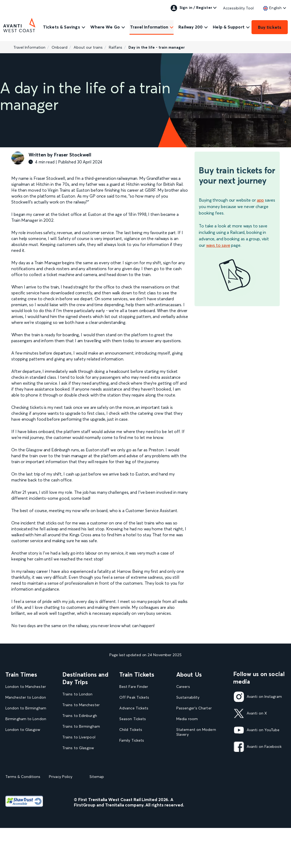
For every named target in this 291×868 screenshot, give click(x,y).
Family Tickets (132, 740)
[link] (272, 8)
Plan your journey (135, 772)
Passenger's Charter (194, 708)
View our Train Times (25, 762)
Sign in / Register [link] (191, 8)
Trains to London (77, 694)
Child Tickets (131, 730)
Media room (187, 719)
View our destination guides (82, 772)
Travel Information (149, 27)
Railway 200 (191, 27)
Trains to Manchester (81, 705)
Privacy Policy (61, 817)
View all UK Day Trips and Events (86, 787)
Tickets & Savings (62, 27)
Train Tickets (137, 674)
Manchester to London (26, 697)
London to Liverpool (24, 751)
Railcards (127, 751)
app (260, 200)
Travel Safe (186, 745)
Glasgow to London (23, 740)
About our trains (88, 47)
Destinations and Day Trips (85, 678)
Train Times (21, 674)
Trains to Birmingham (81, 726)
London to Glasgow (23, 730)
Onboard (60, 47)
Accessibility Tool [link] (238, 8)
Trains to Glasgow (78, 748)
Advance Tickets (134, 708)
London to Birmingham (26, 708)
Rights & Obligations (194, 767)
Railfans (116, 47)
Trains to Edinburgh (80, 716)
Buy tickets (270, 27)
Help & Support (229, 27)
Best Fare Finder (134, 687)
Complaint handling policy (199, 756)
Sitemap (97, 817)
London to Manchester (26, 687)
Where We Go (105, 27)
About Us (189, 674)
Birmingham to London (26, 719)
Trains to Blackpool (79, 759)
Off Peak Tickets (134, 697)
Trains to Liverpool (79, 737)
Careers (183, 687)
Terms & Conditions (23, 817)
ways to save (218, 245)
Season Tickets (133, 719)
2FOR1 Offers (132, 762)
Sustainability (188, 697)
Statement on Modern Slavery (196, 732)
